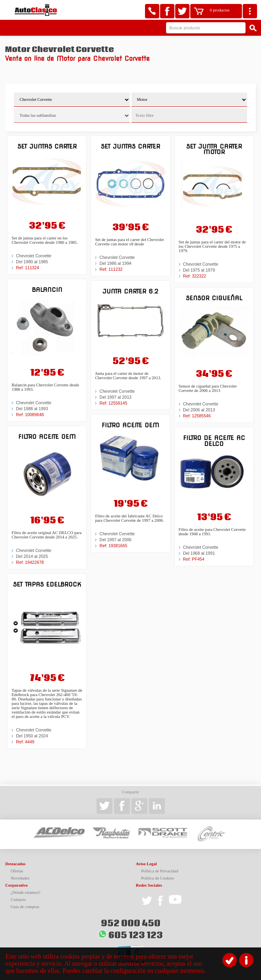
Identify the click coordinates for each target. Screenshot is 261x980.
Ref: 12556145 (113, 403)
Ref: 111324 (27, 268)
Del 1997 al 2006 (115, 540)
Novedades (20, 878)
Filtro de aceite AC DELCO (214, 441)
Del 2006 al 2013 (199, 410)
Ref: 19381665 (113, 546)
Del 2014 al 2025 (32, 556)
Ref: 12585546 (197, 416)
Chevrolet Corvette (34, 256)
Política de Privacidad (160, 871)
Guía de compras (25, 907)
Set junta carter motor (214, 149)
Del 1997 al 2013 (115, 397)
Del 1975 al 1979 (199, 270)
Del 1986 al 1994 (115, 263)
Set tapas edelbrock (47, 584)
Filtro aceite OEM (47, 437)
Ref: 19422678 (30, 562)
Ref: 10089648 (30, 415)
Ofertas (17, 871)
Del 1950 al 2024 (32, 736)
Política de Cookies (158, 878)
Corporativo (16, 885)
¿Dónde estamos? (26, 892)
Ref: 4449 (25, 742)
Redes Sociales (149, 885)
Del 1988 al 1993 (32, 409)
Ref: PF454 (194, 559)
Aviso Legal (146, 864)
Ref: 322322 (195, 276)
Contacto (18, 900)
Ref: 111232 (111, 269)
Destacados (15, 864)
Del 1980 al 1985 (32, 262)
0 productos (220, 10)
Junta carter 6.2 (130, 291)
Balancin (47, 290)
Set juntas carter (47, 146)
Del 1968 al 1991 (199, 553)
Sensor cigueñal (214, 298)
